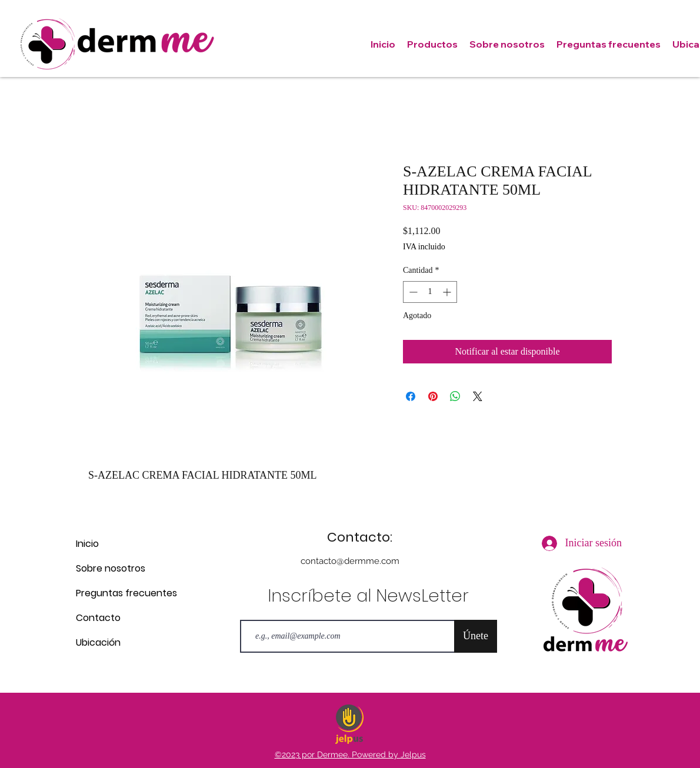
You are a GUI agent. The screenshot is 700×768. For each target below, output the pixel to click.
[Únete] (476, 636)
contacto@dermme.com (350, 561)
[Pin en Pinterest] (433, 396)
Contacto (98, 618)
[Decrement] (412, 292)
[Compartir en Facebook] (411, 396)
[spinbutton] (430, 292)
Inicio (87, 544)
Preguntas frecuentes (117, 593)
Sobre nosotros (111, 568)
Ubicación (98, 642)
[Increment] (448, 292)
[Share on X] (478, 396)
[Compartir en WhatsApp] (455, 396)
